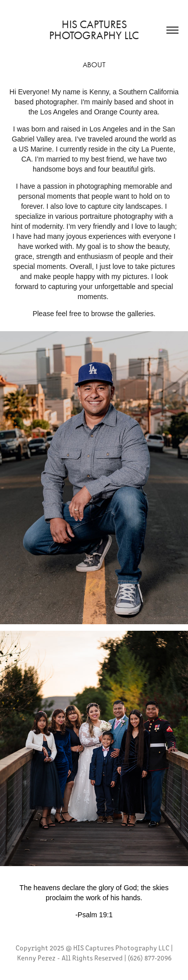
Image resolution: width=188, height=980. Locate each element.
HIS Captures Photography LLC (94, 30)
